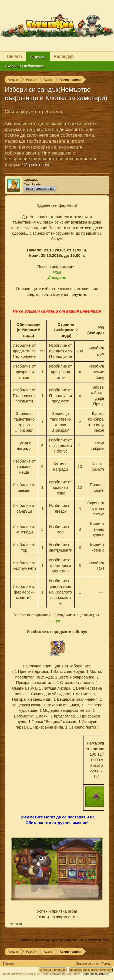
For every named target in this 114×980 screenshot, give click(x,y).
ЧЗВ (57, 272)
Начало (14, 56)
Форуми (38, 57)
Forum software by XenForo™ (61, 974)
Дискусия (57, 278)
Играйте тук (37, 165)
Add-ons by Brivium (96, 974)
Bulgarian (9, 963)
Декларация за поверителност (91, 970)
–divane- (31, 180)
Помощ (106, 963)
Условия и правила (53, 970)
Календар (64, 56)
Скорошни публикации (25, 66)
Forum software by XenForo (21, 974)
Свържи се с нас (87, 963)
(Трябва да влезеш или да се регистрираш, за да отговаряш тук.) (64, 940)
